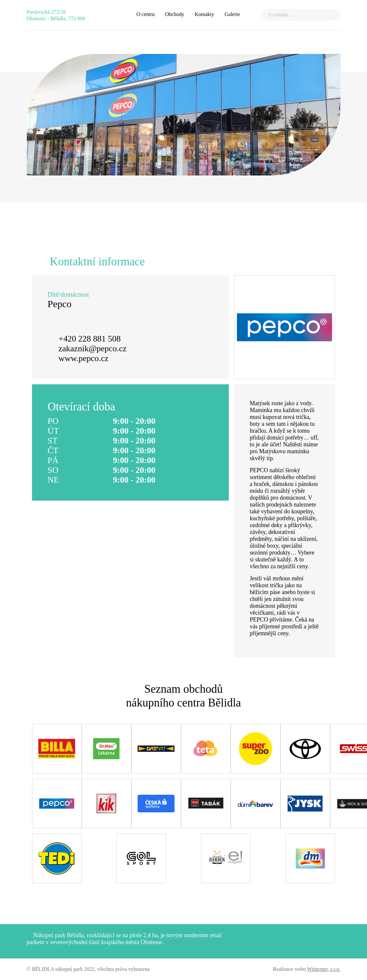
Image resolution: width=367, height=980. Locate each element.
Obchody (175, 14)
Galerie (232, 14)
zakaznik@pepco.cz (92, 349)
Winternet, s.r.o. (324, 969)
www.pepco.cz (83, 358)
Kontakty (205, 14)
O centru (145, 14)
